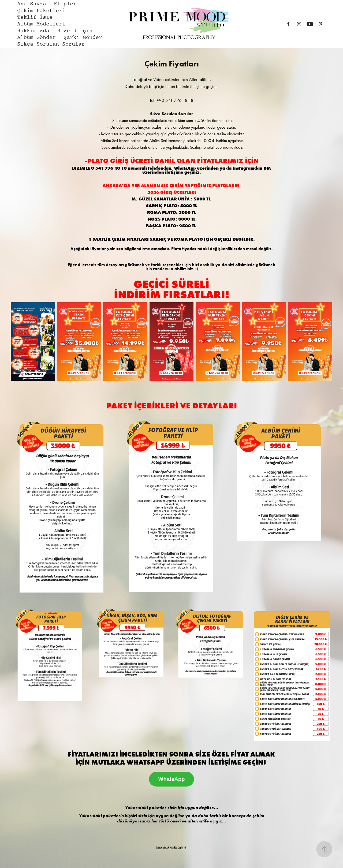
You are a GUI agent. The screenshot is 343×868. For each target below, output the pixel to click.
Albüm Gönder (36, 38)
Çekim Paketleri (41, 11)
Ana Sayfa (32, 4)
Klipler (65, 4)
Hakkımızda (33, 31)
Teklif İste (35, 18)
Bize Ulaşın (75, 31)
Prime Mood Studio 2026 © (172, 848)
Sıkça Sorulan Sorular (51, 44)
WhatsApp (172, 779)
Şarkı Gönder (83, 38)
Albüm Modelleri (41, 24)
